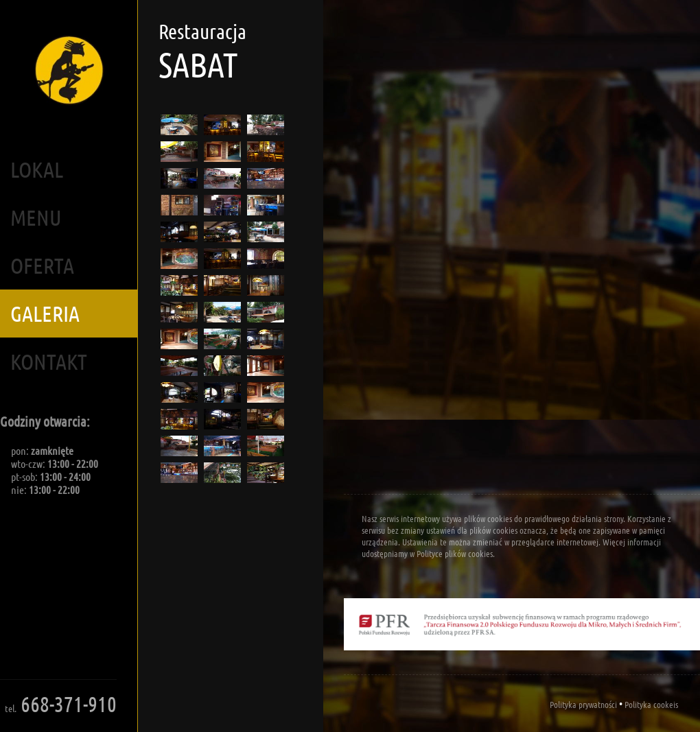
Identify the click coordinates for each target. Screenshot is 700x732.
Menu (36, 217)
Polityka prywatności (583, 704)
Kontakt (49, 361)
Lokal (37, 169)
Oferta (42, 265)
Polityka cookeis (651, 704)
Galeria (45, 313)
